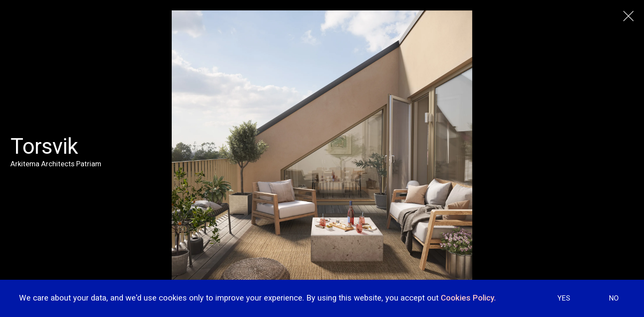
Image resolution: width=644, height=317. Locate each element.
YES (564, 298)
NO (614, 298)
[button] (627, 199)
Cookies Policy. (468, 298)
